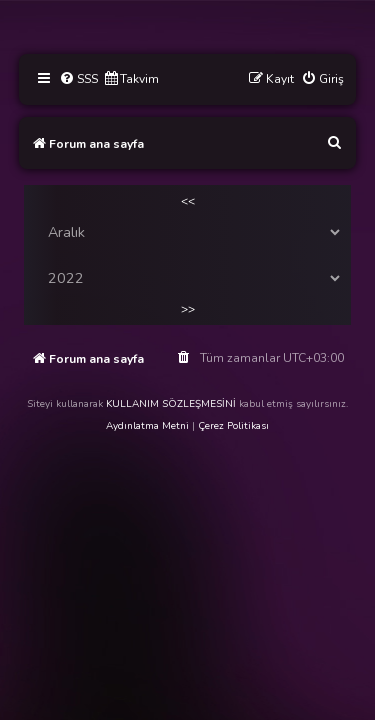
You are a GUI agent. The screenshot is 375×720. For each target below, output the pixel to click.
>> (188, 309)
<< (188, 201)
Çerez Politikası (233, 426)
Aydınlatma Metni (147, 426)
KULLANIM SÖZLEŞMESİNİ (171, 404)
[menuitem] (78, 79)
